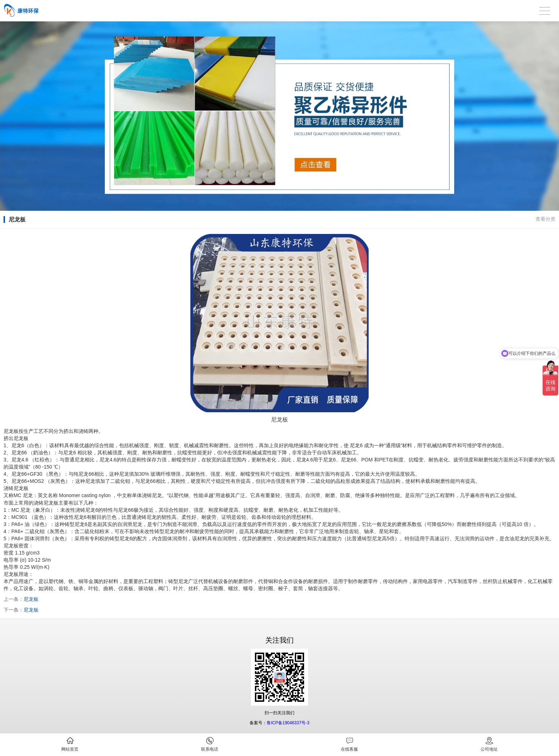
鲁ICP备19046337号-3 (288, 723)
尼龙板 (31, 599)
